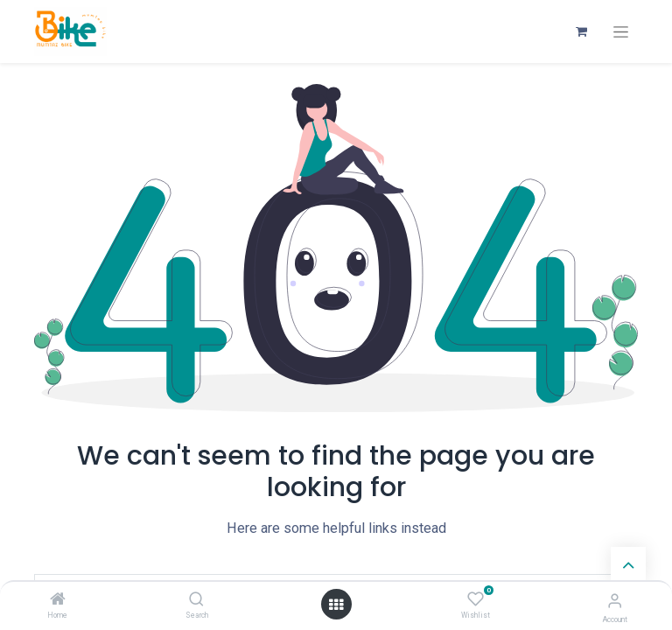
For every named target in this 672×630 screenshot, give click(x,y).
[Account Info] (615, 601)
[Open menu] (336, 605)
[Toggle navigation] (621, 32)
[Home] (58, 600)
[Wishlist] (476, 599)
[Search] (196, 600)
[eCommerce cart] (581, 31)
